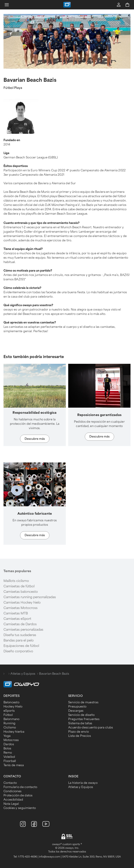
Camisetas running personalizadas (30, 597)
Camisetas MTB (16, 613)
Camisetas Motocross (21, 608)
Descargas (76, 711)
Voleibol (9, 757)
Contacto (10, 783)
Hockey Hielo (13, 707)
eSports (9, 711)
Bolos (7, 748)
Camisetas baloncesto (21, 592)
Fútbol (8, 715)
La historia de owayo (83, 783)
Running (9, 723)
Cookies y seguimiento (20, 808)
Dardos (9, 744)
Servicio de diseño (81, 715)
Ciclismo (10, 727)
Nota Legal (11, 804)
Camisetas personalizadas (23, 630)
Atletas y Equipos (23, 674)
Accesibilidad (13, 800)
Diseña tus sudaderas (20, 635)
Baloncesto (11, 702)
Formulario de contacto (20, 787)
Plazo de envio (79, 732)
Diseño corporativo (18, 651)
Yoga (7, 736)
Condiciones (12, 791)
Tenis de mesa (14, 765)
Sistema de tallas (80, 723)
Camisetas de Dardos (20, 624)
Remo (8, 753)
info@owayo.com (50, 857)
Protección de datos (18, 795)
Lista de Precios (80, 736)
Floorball (10, 761)
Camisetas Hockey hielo (22, 603)
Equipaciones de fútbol (21, 646)
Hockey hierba (14, 732)
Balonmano (12, 719)
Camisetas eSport (17, 619)
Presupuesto (77, 707)
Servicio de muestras (83, 702)
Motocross (11, 740)
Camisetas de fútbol (19, 586)
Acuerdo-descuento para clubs (91, 727)
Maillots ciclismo (16, 581)
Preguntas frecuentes (84, 719)
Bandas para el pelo (19, 640)
